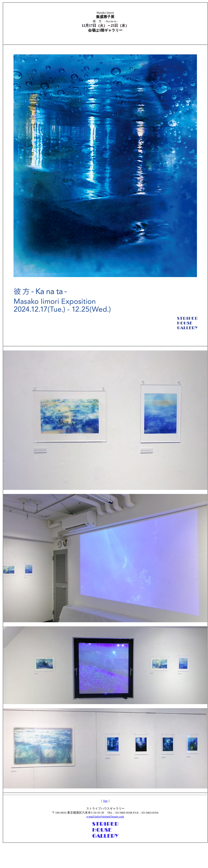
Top (105, 801)
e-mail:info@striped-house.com (105, 816)
